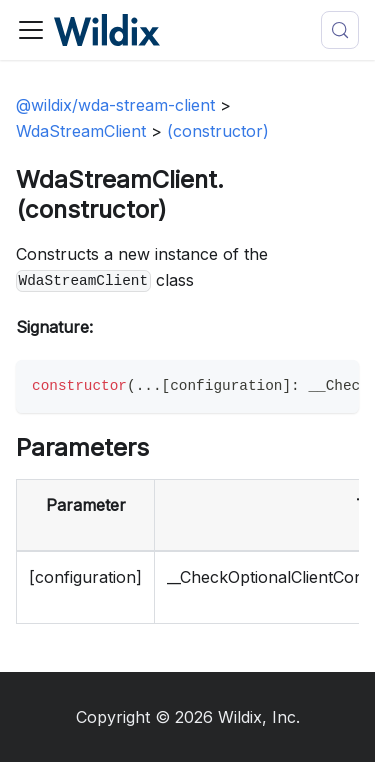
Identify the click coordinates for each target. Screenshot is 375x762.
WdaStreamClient (81, 131)
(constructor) (218, 131)
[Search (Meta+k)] (340, 30)
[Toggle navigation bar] (31, 30)
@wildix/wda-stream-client (115, 105)
